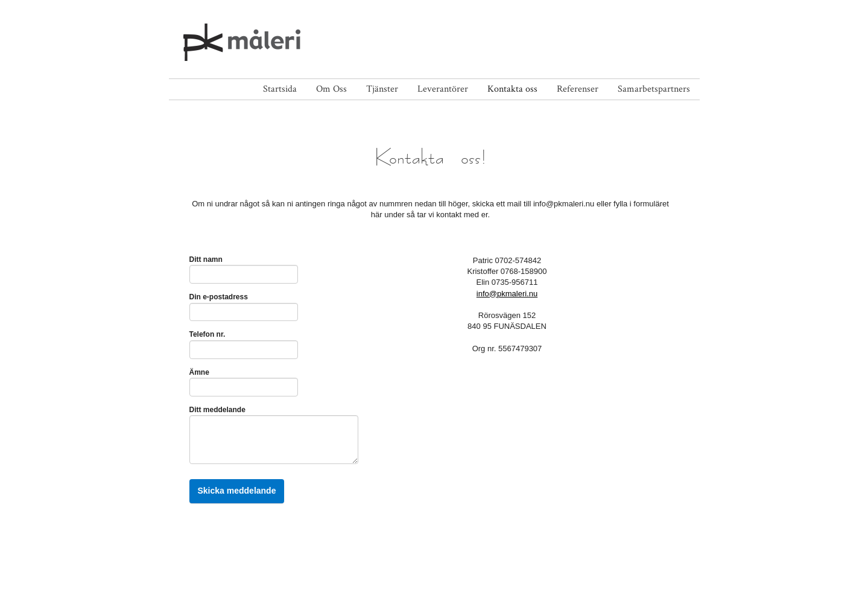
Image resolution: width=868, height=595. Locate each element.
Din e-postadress (221, 297)
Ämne (202, 372)
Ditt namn (208, 259)
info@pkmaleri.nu (507, 294)
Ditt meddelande (220, 410)
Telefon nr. (207, 334)
